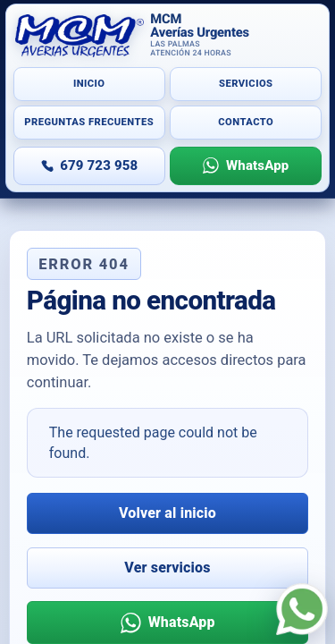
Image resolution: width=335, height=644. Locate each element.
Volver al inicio (167, 513)
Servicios (246, 84)
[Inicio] (167, 36)
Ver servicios (167, 568)
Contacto (246, 122)
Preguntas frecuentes (89, 122)
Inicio (89, 84)
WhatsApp (257, 165)
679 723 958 (99, 165)
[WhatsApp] (302, 609)
